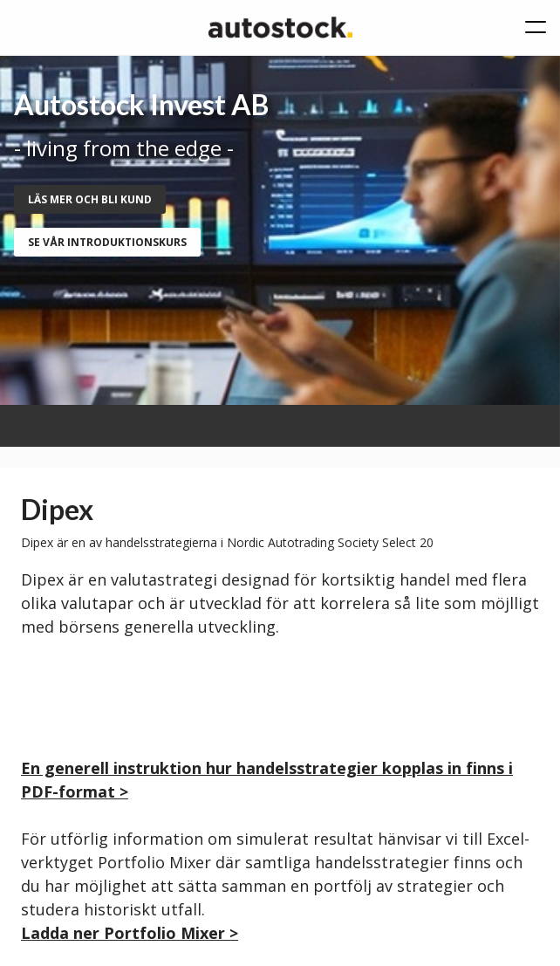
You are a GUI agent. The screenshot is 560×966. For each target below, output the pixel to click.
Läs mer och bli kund (90, 199)
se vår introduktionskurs (107, 242)
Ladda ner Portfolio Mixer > (130, 933)
